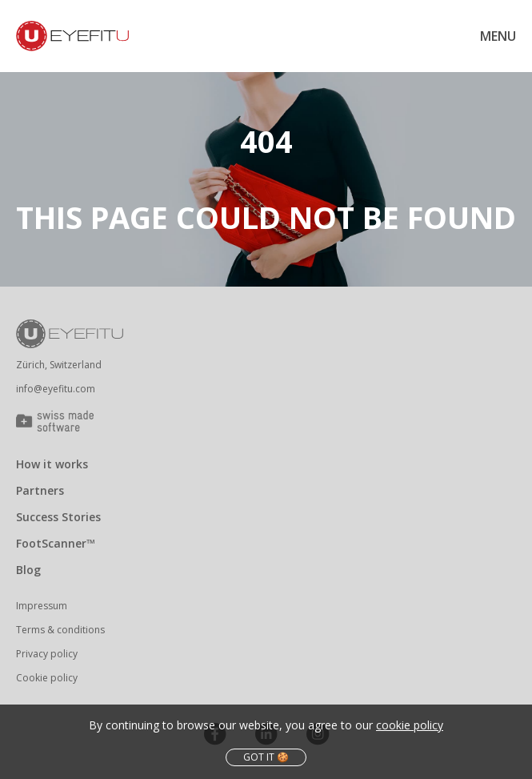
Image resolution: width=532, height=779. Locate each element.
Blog (28, 570)
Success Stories (58, 517)
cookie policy (410, 725)
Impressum (42, 606)
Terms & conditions (60, 630)
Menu (498, 36)
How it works (52, 464)
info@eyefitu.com (56, 389)
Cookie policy (47, 678)
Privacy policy (47, 654)
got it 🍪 (266, 757)
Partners (40, 490)
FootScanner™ (56, 543)
